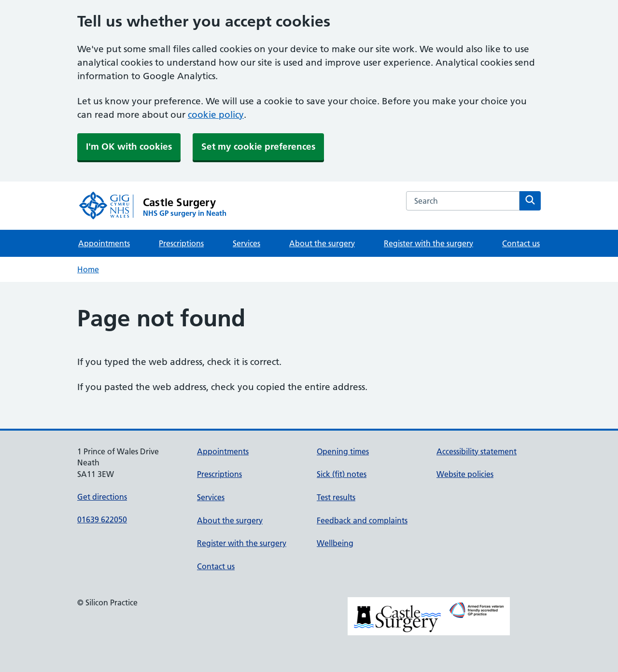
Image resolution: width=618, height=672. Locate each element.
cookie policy (216, 115)
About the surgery (322, 243)
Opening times (343, 451)
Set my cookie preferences (258, 147)
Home (88, 269)
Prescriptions (181, 243)
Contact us (521, 243)
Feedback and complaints (362, 520)
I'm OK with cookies (129, 147)
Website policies (465, 474)
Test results (336, 497)
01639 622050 (102, 519)
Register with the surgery (428, 243)
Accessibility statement (477, 451)
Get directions (102, 497)
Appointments (104, 243)
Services (246, 243)
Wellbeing (335, 543)
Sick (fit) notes (342, 474)
